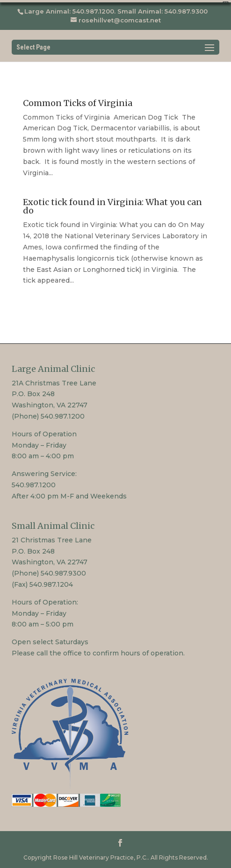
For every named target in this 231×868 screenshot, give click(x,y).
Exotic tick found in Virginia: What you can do (112, 204)
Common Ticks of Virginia (78, 101)
